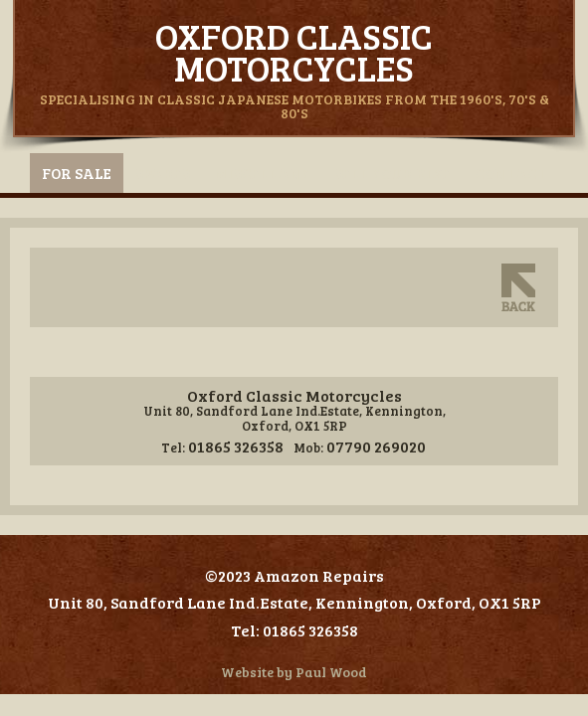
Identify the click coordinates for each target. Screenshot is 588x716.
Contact (511, 173)
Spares (163, 173)
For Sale (77, 173)
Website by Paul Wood (294, 672)
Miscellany (263, 173)
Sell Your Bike (393, 173)
